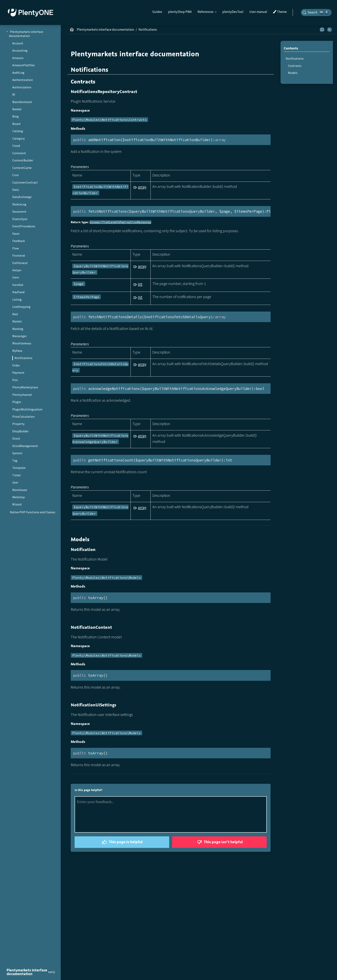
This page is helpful (122, 842)
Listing (17, 299)
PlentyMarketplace (25, 387)
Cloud (16, 146)
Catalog (18, 131)
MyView (17, 351)
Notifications (23, 358)
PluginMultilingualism (27, 409)
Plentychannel (22, 395)
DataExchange (22, 197)
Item (16, 277)
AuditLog (18, 73)
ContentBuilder (23, 160)
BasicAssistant (22, 102)
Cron (16, 175)
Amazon (18, 58)
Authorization (22, 87)
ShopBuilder (21, 431)
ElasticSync (20, 219)
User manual (258, 12)
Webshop (19, 497)
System (17, 453)
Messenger (20, 336)
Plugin (17, 402)
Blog (16, 116)
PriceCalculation (23, 417)
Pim (15, 380)
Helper (17, 270)
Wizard (17, 504)
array (142, 187)
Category (18, 138)
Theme (280, 12)
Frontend (19, 255)
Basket (17, 109)
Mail (15, 314)
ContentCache (22, 168)
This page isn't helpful (219, 842)
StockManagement (25, 446)
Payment (18, 373)
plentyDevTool (233, 12)
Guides (157, 12)
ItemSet (18, 285)
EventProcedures (24, 226)
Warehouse (20, 490)
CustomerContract (25, 182)
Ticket (17, 475)
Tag (15, 460)
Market (17, 321)
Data (16, 190)
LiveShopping (21, 307)
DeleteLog (19, 204)
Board (16, 124)
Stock (16, 438)
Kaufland (18, 292)
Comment (19, 153)
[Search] (316, 13)
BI (14, 94)
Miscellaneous (22, 343)
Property (18, 424)
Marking (18, 329)
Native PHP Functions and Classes (33, 512)
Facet (16, 234)
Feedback (19, 241)
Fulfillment (20, 263)
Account (18, 43)
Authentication (23, 80)
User (15, 482)
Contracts (295, 66)
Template (19, 468)
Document (19, 211)
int (140, 284)
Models (293, 73)
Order (16, 365)
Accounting (20, 50)
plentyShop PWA (180, 12)
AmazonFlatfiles (24, 65)
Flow (16, 248)
